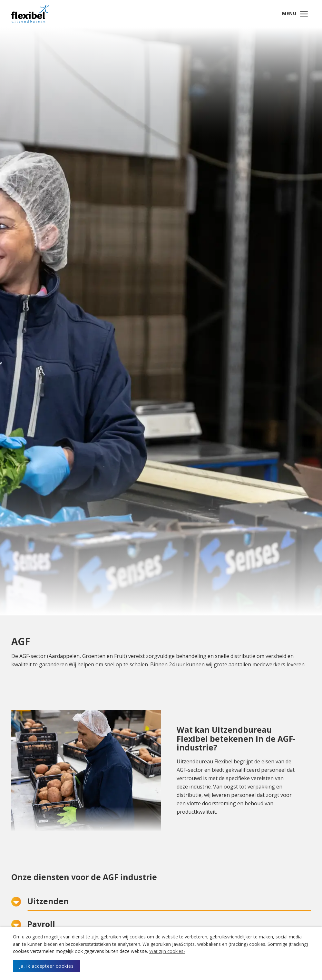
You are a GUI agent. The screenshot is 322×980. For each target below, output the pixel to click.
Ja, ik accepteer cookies (47, 966)
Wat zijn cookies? (167, 951)
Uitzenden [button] (48, 904)
